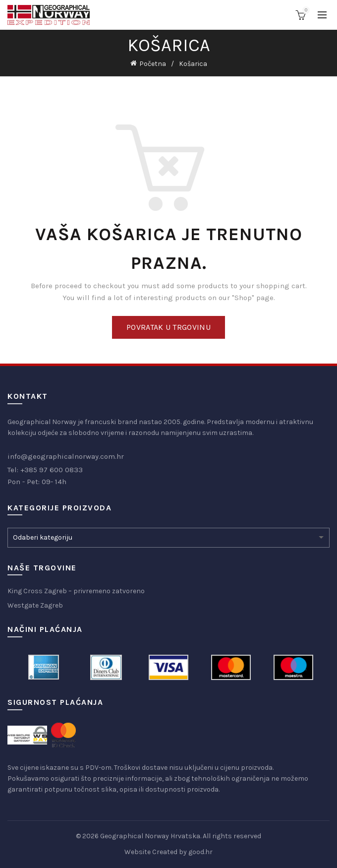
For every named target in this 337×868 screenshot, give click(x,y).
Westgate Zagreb (35, 605)
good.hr (200, 852)
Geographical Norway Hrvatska (150, 836)
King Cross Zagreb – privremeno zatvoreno (76, 591)
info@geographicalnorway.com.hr (66, 456)
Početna (153, 64)
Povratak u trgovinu (168, 327)
